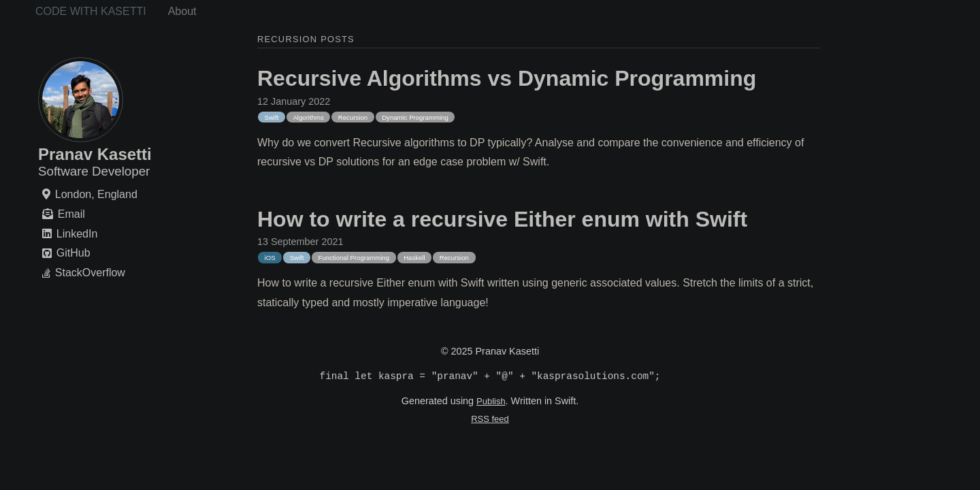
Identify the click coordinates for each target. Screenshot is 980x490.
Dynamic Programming (415, 117)
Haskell (414, 258)
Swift (272, 117)
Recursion (353, 117)
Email (71, 214)
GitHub (73, 254)
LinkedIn (77, 234)
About (182, 11)
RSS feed (490, 420)
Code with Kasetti (91, 11)
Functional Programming (354, 258)
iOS (270, 258)
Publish (491, 403)
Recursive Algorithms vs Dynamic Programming (507, 78)
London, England (96, 194)
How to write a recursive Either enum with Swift (502, 219)
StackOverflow (90, 273)
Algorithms (308, 117)
